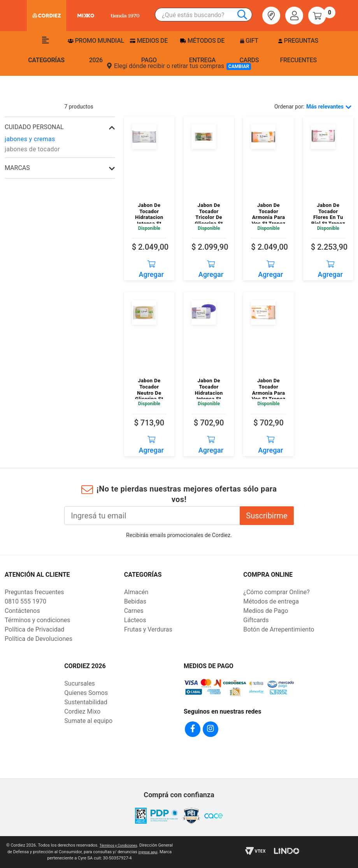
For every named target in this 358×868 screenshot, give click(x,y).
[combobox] (207, 15)
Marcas (17, 168)
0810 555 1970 (25, 601)
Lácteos (135, 620)
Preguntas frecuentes (298, 50)
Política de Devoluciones (39, 639)
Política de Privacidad (34, 629)
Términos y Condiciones (126, 845)
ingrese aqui (40, 858)
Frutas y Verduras (148, 629)
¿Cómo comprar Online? (276, 592)
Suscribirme (267, 516)
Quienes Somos (86, 693)
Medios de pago (149, 50)
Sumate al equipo (88, 721)
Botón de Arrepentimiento (279, 629)
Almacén (136, 592)
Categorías (46, 50)
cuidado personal (34, 127)
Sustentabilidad (86, 702)
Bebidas (135, 601)
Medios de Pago (266, 611)
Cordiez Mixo (82, 711)
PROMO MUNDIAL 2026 (96, 50)
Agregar (151, 267)
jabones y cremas (30, 139)
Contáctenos (22, 611)
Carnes (134, 611)
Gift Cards (249, 50)
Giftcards (256, 620)
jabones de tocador (32, 149)
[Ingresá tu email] (152, 516)
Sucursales (80, 683)
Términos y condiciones (38, 620)
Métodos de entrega (202, 50)
